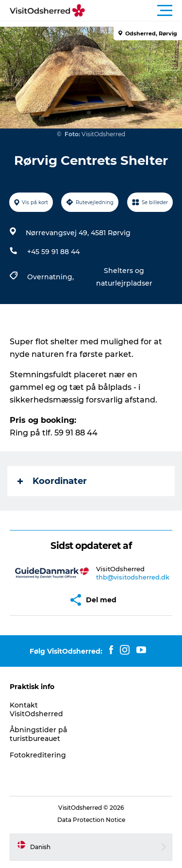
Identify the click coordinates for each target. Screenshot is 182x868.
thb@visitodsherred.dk (133, 577)
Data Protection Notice (91, 820)
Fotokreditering (38, 755)
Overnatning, (51, 277)
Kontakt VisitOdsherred (36, 709)
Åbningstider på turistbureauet (38, 734)
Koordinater (52, 481)
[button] (135, 11)
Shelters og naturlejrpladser (124, 277)
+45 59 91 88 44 (53, 252)
